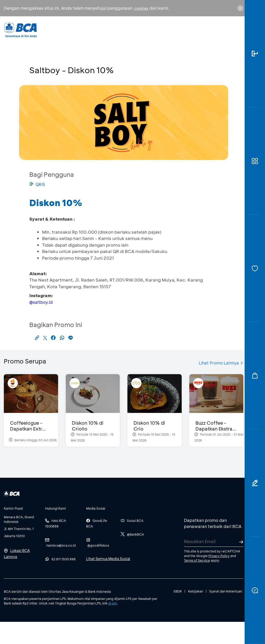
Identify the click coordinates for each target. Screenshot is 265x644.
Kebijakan (196, 591)
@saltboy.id (41, 302)
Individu (96, 32)
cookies (141, 8)
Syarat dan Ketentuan (226, 591)
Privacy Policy (219, 556)
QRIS (37, 184)
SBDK (178, 591)
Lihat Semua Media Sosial (108, 559)
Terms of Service (197, 560)
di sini (112, 603)
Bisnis (121, 33)
